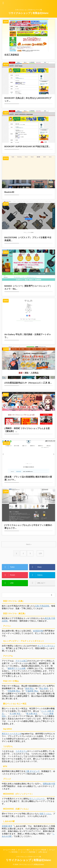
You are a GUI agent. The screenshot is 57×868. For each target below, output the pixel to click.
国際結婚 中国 (49, 784)
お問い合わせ (43, 852)
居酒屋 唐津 (7, 826)
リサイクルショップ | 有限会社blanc (28, 13)
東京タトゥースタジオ (12, 734)
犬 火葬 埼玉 (15, 714)
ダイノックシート (37, 799)
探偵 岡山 (29, 688)
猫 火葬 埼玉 (32, 714)
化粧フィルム (45, 814)
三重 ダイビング (32, 771)
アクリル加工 (21, 661)
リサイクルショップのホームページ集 (29, 857)
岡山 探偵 (44, 688)
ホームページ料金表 (39, 850)
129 (40, 553)
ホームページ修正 (24, 850)
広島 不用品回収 (42, 606)
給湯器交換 (38, 631)
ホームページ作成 (9, 850)
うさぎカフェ (21, 751)
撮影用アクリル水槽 (16, 668)
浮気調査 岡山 (14, 691)
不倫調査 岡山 (32, 691)
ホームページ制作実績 (28, 852)
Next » (29, 544)
